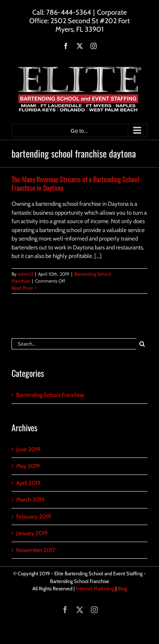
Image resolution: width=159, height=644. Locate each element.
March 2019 (30, 500)
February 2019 (34, 517)
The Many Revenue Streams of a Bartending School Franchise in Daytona (75, 183)
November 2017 (36, 550)
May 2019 (28, 466)
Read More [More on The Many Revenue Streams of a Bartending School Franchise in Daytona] (22, 288)
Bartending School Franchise (50, 395)
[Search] (142, 344)
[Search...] (74, 344)
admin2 (25, 274)
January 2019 (32, 533)
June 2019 (28, 449)
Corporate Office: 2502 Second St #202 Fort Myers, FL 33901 (79, 21)
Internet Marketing (95, 588)
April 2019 (28, 483)
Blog (122, 588)
